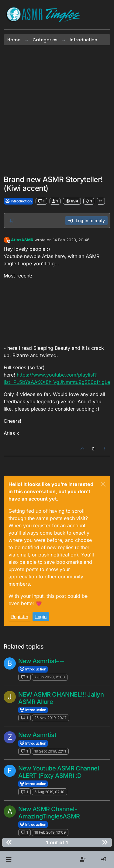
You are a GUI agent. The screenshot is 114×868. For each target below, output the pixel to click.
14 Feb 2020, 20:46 (71, 240)
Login (41, 617)
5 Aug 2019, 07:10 (49, 792)
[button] (9, 859)
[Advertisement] (57, 110)
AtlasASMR (22, 240)
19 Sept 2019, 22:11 (50, 751)
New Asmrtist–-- (41, 661)
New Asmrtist (37, 735)
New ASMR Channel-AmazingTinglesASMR (49, 813)
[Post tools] (105, 449)
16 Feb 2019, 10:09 (50, 832)
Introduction (18, 201)
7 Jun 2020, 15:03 (50, 677)
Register (20, 617)
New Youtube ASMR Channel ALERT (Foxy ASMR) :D (59, 772)
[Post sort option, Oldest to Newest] (12, 221)
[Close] (103, 484)
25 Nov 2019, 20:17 (50, 718)
